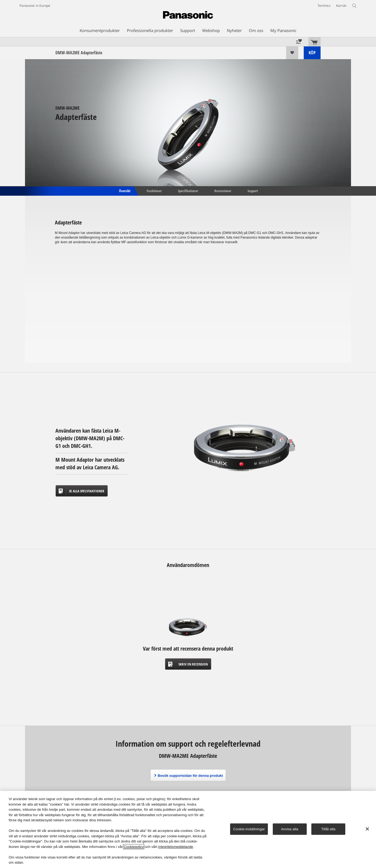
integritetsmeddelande (176, 847)
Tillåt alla (328, 829)
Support (253, 191)
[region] (188, 829)
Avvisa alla (289, 829)
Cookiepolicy (134, 847)
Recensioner (223, 191)
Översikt (124, 191)
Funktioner (154, 191)
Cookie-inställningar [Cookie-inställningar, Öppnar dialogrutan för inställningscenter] (249, 829)
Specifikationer (188, 191)
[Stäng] (367, 829)
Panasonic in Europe (35, 6)
